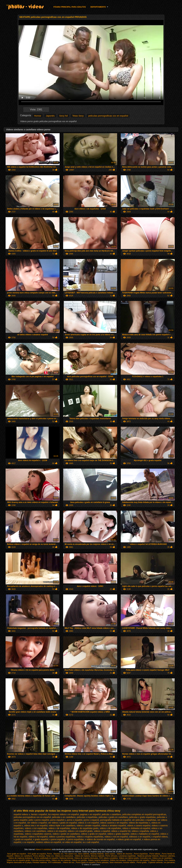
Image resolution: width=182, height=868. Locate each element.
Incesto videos (129, 862)
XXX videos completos (108, 858)
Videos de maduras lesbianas (21, 858)
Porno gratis (142, 862)
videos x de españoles (110, 828)
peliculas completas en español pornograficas (144, 814)
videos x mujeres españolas (90, 837)
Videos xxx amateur (118, 860)
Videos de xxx (69, 862)
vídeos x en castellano (35, 831)
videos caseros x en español (114, 823)
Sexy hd (63, 116)
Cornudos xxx (145, 858)
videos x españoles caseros (38, 834)
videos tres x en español (36, 825)
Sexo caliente (84, 854)
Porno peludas (102, 862)
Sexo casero (110, 854)
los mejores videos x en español (63, 814)
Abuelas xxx (58, 854)
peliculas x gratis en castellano (113, 817)
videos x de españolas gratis (85, 828)
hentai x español (39, 814)
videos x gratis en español (93, 834)
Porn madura (170, 860)
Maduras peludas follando (148, 856)
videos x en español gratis (80, 831)
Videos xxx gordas (79, 860)
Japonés (50, 116)
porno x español (75, 820)
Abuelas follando (97, 854)
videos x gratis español (118, 834)
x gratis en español (23, 839)
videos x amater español (88, 825)
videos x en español (57, 831)
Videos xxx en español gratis (18, 860)
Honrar (38, 116)
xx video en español (72, 842)
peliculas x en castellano (64, 817)
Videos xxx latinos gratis (129, 858)
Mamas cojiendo (98, 856)
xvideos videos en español (48, 842)
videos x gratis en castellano (66, 834)
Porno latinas (155, 854)
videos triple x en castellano (62, 825)
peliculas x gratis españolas (142, 817)
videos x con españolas (36, 828)
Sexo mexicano (116, 862)
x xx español (28, 842)
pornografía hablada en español (115, 820)
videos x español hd (121, 831)
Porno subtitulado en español (46, 858)
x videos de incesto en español (100, 839)
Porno (50, 854)
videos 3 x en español (88, 823)
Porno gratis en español (86, 862)
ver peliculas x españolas (144, 820)
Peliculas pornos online (41, 860)
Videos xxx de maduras (61, 860)
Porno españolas (141, 854)
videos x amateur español (114, 825)
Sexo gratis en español (17, 854)
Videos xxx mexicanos (64, 856)
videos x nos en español (116, 837)
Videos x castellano (14, 5)
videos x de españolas (59, 828)
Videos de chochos (125, 854)
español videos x (22, 814)
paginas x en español (90, 814)
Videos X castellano (44, 849)
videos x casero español (139, 825)
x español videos (160, 837)
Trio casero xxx (71, 854)
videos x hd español (38, 837)
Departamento (98, 7)
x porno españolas (75, 839)
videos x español (102, 831)
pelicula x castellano (111, 814)
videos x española (140, 831)
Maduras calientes (167, 856)
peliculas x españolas (87, 817)
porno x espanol (91, 820)
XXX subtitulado (55, 862)
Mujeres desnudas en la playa (19, 862)
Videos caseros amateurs (98, 860)
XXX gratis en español (37, 854)
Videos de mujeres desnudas (86, 858)
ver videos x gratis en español (62, 823)
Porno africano (111, 856)
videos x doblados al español (136, 828)
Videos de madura (82, 856)
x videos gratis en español (128, 839)
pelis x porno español (39, 820)
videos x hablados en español (145, 834)
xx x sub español (91, 842)
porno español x (58, 820)
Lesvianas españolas (127, 856)
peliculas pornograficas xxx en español (108, 116)
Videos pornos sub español (138, 860)
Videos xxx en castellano (163, 858)
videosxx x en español (140, 837)
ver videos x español (37, 823)
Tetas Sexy (78, 116)
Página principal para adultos (70, 7)
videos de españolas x (139, 823)
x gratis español (41, 839)
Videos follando (157, 860)
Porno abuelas (39, 856)
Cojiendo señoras (155, 862)
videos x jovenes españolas (62, 837)
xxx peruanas (169, 862)
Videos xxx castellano (23, 856)
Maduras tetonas (66, 858)
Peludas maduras (40, 862)
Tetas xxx (50, 856)
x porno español (57, 839)
